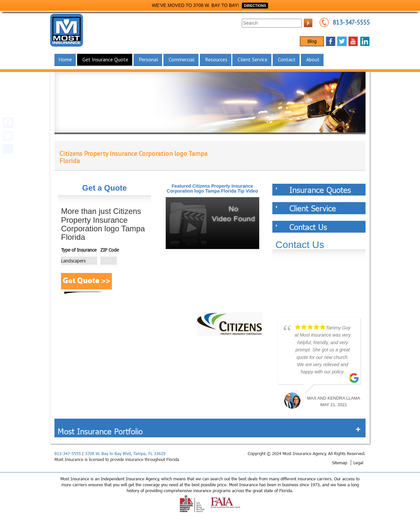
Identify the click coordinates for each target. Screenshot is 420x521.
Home (65, 59)
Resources (216, 59)
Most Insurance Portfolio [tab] (209, 431)
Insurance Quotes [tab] (314, 190)
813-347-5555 (351, 22)
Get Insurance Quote (105, 59)
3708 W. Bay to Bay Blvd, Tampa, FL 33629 (125, 453)
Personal (148, 59)
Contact (287, 59)
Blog (312, 41)
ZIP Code (110, 250)
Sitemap (340, 463)
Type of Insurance (79, 250)
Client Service (252, 59)
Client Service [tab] (306, 208)
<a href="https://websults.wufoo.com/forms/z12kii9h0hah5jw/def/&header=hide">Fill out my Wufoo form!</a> (319, 288)
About (313, 59)
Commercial (182, 59)
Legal (358, 463)
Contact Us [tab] (302, 227)
